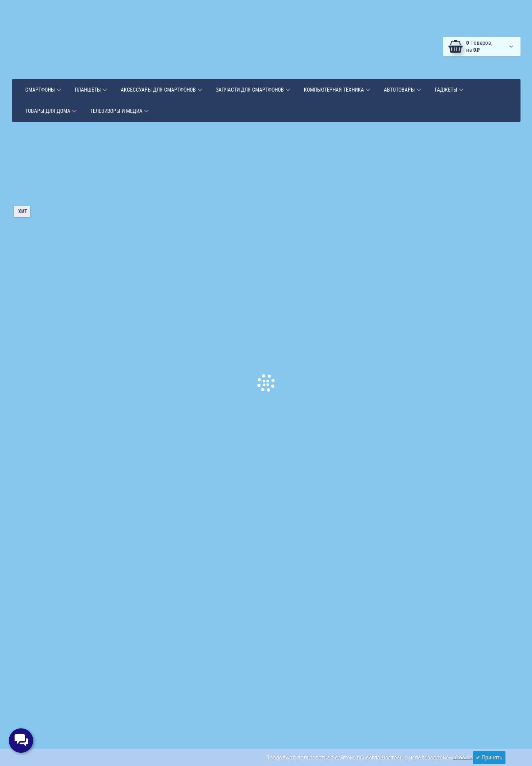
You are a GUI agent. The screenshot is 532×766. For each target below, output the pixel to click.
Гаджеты (449, 90)
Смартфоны (43, 90)
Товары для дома (51, 111)
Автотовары (403, 90)
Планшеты (91, 90)
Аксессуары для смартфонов (162, 90)
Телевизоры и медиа (120, 111)
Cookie (463, 757)
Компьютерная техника (337, 90)
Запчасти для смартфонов (253, 90)
